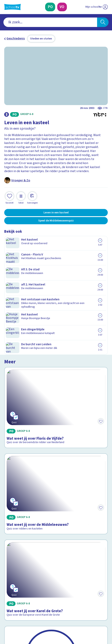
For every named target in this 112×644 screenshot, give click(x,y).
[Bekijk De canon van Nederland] (56, 451)
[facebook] (6, 613)
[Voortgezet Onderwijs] (62, 7)
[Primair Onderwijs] (50, 7)
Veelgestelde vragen (22, 543)
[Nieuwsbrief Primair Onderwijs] (36, 582)
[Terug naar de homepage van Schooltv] (12, 7)
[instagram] (15, 613)
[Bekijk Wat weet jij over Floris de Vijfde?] (56, 270)
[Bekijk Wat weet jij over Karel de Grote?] (56, 396)
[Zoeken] (103, 22)
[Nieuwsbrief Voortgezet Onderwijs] (76, 582)
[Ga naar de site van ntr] (93, 622)
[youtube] (33, 613)
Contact (11, 537)
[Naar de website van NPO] (105, 7)
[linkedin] (24, 613)
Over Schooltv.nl (18, 548)
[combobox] (50, 22)
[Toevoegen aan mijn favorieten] (9, 197)
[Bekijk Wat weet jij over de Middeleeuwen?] (56, 333)
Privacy (10, 554)
